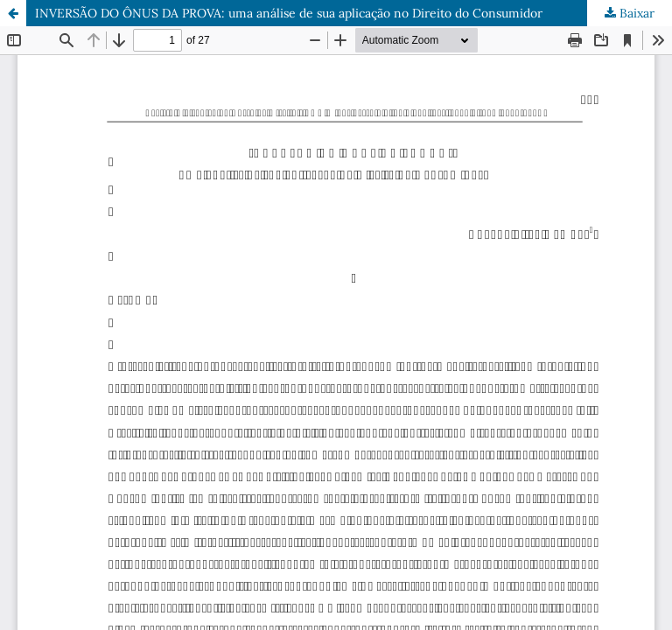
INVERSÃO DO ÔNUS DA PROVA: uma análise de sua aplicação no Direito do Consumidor (289, 13)
